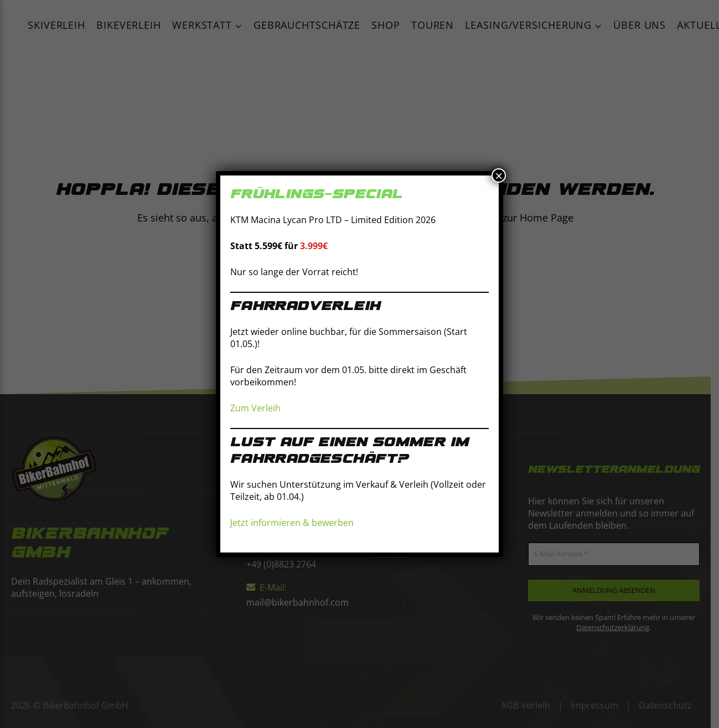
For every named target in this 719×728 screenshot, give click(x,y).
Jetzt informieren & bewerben (292, 523)
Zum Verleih (255, 408)
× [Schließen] (499, 175)
